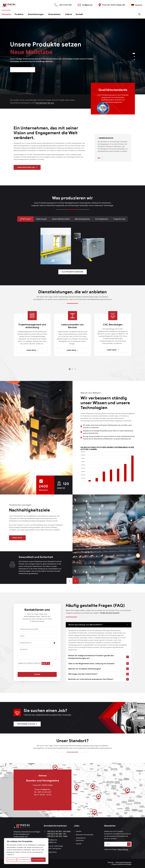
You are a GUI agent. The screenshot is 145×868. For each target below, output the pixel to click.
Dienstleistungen (36, 14)
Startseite (6, 14)
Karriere (79, 831)
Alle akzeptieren (38, 860)
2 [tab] (102, 158)
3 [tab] (75, 369)
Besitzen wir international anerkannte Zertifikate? (91, 679)
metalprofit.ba (52, 852)
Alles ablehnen (24, 860)
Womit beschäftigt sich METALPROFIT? (86, 625)
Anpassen (11, 860)
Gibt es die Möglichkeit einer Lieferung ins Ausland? (92, 664)
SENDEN (37, 674)
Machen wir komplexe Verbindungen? (85, 669)
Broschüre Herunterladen (85, 835)
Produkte (19, 14)
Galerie (69, 14)
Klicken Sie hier (123, 849)
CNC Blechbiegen (113, 325)
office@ (50, 840)
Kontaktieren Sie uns (45, 103)
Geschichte (80, 840)
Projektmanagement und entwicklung (32, 326)
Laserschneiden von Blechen (72, 326)
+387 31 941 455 (65, 5)
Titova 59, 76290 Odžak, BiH (114, 5)
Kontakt (79, 14)
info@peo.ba (87, 5)
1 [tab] (99, 158)
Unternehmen (54, 14)
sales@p (50, 842)
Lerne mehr (32, 350)
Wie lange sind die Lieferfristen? (83, 674)
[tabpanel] (113, 145)
